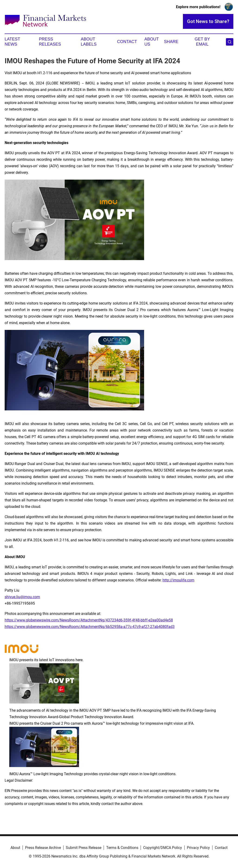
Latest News (12, 42)
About (15, 848)
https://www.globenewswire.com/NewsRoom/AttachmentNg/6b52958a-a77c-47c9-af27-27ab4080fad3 (90, 627)
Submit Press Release (84, 848)
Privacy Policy (198, 848)
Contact (127, 42)
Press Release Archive (43, 848)
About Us (152, 42)
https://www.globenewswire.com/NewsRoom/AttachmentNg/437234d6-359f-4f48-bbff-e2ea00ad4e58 (89, 620)
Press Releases (50, 42)
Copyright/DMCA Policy (163, 848)
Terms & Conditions (122, 848)
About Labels (89, 42)
